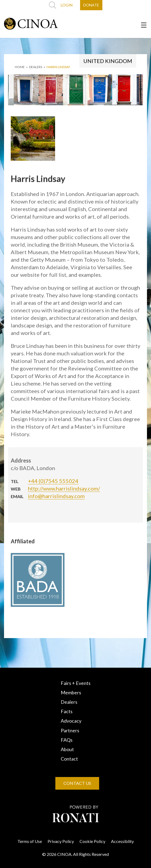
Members (71, 692)
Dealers (69, 702)
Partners (70, 730)
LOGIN (67, 5)
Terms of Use (30, 841)
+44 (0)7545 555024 (53, 481)
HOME (20, 67)
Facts (67, 711)
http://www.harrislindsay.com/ (64, 488)
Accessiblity (122, 841)
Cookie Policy (92, 841)
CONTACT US (77, 783)
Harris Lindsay (58, 67)
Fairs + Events (76, 683)
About (67, 749)
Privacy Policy (61, 841)
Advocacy (71, 721)
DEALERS (36, 67)
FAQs (67, 740)
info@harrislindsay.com (56, 496)
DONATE (91, 5)
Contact (69, 759)
